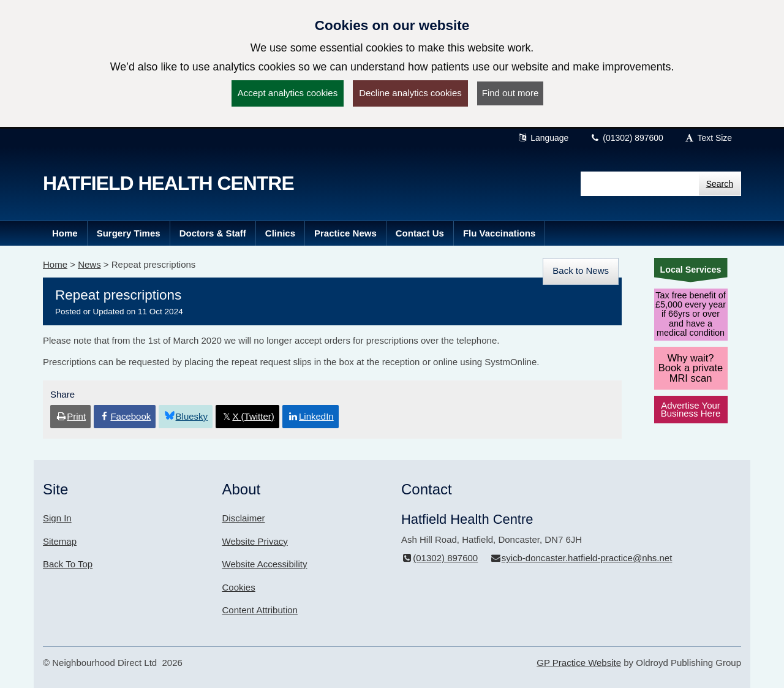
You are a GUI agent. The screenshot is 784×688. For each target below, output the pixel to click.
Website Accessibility (265, 564)
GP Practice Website (579, 663)
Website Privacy (255, 541)
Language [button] (543, 138)
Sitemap (60, 541)
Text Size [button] (708, 138)
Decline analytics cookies (410, 93)
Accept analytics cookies (288, 93)
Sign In (57, 518)
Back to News (581, 270)
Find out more (511, 93)
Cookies (239, 587)
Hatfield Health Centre (168, 183)
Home (55, 264)
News (89, 264)
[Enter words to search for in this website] (640, 184)
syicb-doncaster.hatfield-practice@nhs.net (581, 558)
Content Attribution (260, 610)
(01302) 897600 (627, 138)
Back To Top (68, 564)
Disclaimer (244, 518)
